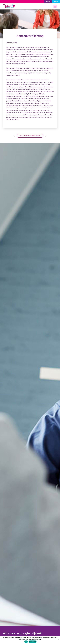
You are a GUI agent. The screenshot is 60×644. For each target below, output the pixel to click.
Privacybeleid (33, 642)
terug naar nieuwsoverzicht (30, 136)
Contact (48, 2)
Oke (26, 642)
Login (56, 2)
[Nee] (58, 640)
